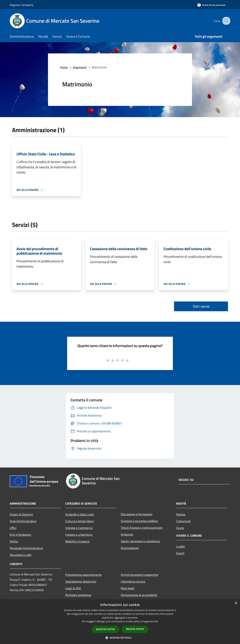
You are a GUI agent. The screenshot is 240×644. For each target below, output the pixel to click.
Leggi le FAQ (73, 588)
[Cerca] (226, 21)
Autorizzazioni (130, 548)
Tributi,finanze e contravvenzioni (142, 528)
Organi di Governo (21, 514)
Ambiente (127, 534)
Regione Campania (22, 5)
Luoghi (181, 546)
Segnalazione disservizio (81, 581)
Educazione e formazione (137, 514)
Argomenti (80, 67)
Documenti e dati (21, 555)
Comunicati (183, 521)
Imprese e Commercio (79, 528)
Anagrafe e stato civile (79, 514)
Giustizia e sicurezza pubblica (139, 521)
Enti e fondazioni (20, 535)
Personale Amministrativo (26, 548)
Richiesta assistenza (78, 595)
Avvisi (180, 528)
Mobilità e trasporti (77, 541)
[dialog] (120, 622)
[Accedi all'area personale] (211, 5)
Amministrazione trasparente (139, 575)
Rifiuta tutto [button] (135, 629)
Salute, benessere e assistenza (140, 541)
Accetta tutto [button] (106, 629)
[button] (120, 638)
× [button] (236, 603)
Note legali (128, 588)
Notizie (181, 514)
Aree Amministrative (23, 521)
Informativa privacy (133, 581)
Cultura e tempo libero (79, 521)
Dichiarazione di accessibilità (139, 595)
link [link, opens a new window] (156, 621)
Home (64, 67)
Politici (14, 541)
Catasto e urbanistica (79, 535)
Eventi (180, 553)
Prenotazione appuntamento (83, 575)
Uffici (13, 528)
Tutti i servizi (201, 306)
